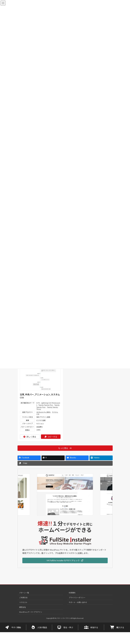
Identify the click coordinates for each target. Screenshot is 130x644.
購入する (117, 626)
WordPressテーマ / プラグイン (31, 611)
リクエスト (23, 601)
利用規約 (72, 592)
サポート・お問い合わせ (78, 601)
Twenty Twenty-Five (46, 404)
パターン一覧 (24, 592)
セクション (40, 422)
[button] (65, 559)
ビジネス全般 (41, 419)
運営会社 (22, 606)
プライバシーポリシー (77, 596)
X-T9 (38, 402)
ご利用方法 (23, 596)
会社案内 (39, 426)
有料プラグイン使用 (43, 416)
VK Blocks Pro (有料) (43, 411)
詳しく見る (30, 436)
